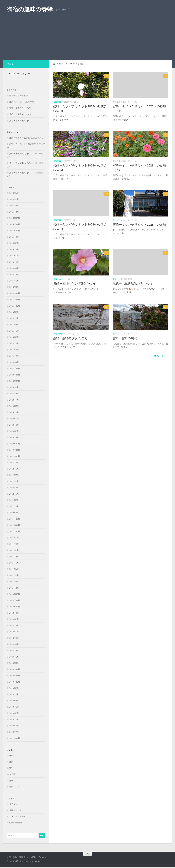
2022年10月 (15, 456)
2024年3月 (14, 350)
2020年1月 (14, 663)
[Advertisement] (87, 40)
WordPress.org (16, 823)
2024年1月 (14, 362)
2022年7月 (14, 475)
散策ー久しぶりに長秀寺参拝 (23, 102)
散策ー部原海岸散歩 (19, 96)
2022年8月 (14, 469)
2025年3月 (14, 275)
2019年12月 (15, 669)
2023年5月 (14, 412)
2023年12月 (15, 369)
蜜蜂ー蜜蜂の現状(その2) (70, 338)
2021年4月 (14, 569)
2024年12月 (15, 293)
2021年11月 (15, 525)
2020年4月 (14, 644)
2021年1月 (14, 588)
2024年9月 (14, 312)
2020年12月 (15, 594)
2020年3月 (14, 651)
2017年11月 (15, 738)
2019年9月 (14, 688)
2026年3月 (14, 199)
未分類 (12, 774)
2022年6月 (14, 481)
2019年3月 (14, 726)
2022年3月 (14, 500)
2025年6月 (14, 256)
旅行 (11, 768)
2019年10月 (15, 682)
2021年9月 (14, 538)
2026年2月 (14, 206)
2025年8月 (14, 243)
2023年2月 (14, 431)
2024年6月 (14, 331)
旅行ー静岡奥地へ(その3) (21, 121)
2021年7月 (14, 550)
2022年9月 (14, 463)
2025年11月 (15, 224)
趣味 (11, 781)
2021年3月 (14, 575)
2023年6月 (14, 406)
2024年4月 (14, 343)
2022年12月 (15, 444)
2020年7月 (14, 625)
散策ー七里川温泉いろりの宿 (133, 284)
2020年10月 (15, 607)
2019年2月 (14, 732)
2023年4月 (14, 419)
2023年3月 (14, 425)
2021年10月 (15, 531)
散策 (115, 279)
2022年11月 (15, 450)
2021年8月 (14, 544)
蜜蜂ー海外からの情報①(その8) (75, 284)
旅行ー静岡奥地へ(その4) (21, 114)
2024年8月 (14, 318)
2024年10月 (15, 306)
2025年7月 (14, 249)
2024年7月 (14, 325)
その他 (12, 755)
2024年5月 (14, 337)
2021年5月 (14, 563)
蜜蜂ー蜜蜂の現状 (125, 338)
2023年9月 (14, 387)
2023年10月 (15, 381)
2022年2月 (14, 506)
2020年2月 (14, 657)
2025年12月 (15, 218)
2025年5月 (14, 262)
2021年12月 (15, 519)
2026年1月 (14, 212)
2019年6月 (14, 707)
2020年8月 (14, 619)
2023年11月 (15, 375)
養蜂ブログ (58, 102)
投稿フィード (15, 810)
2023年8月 (14, 394)
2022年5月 (14, 488)
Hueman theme (40, 861)
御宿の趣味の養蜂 (30, 9)
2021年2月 (14, 582)
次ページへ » (161, 356)
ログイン (13, 804)
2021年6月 (14, 557)
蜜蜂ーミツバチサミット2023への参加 (139, 225)
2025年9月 (14, 237)
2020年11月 (15, 600)
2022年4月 (14, 494)
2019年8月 (14, 694)
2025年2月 (14, 281)
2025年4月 (14, 268)
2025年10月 (15, 231)
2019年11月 (15, 676)
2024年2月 (14, 356)
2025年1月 (14, 287)
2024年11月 (15, 300)
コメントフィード (17, 817)
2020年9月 (14, 613)
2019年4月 (14, 719)
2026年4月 (14, 193)
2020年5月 (14, 638)
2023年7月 (14, 400)
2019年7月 (14, 701)
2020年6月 (14, 632)
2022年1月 (14, 513)
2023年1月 (14, 437)
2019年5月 (14, 713)
